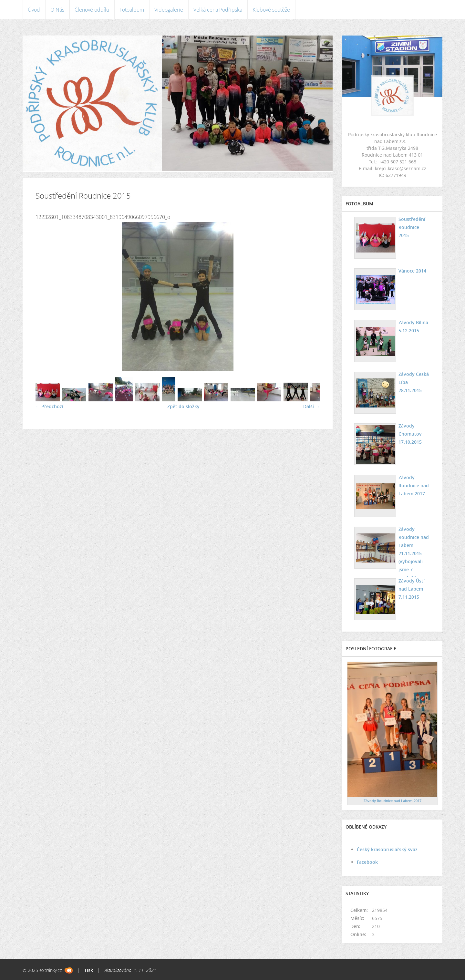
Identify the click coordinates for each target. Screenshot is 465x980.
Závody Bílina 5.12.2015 (413, 326)
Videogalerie (169, 10)
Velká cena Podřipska (218, 10)
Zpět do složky (183, 406)
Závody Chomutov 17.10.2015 (410, 434)
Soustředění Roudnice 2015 (412, 227)
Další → (311, 406)
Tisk (89, 970)
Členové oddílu (92, 10)
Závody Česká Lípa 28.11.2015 (414, 382)
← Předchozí (49, 406)
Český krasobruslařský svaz (387, 849)
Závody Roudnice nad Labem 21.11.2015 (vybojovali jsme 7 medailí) (414, 553)
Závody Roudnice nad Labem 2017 (414, 485)
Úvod (34, 10)
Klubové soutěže (271, 10)
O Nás (57, 10)
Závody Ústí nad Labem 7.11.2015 (412, 589)
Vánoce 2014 (412, 271)
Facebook (367, 862)
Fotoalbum (132, 10)
